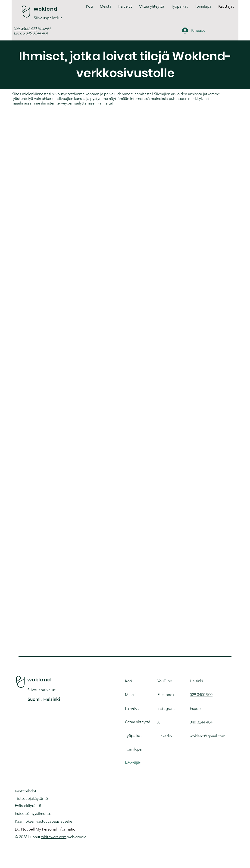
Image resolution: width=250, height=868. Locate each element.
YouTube (165, 681)
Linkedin (165, 736)
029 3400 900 (25, 28)
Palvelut (132, 708)
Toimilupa (133, 749)
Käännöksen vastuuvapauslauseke (44, 821)
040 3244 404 (37, 33)
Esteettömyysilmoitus (33, 813)
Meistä (131, 695)
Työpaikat (133, 736)
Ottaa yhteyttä (138, 722)
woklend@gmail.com (208, 736)
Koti (128, 681)
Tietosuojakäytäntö (31, 798)
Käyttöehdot (26, 791)
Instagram (166, 708)
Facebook (166, 695)
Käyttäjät (133, 763)
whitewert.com (54, 837)
